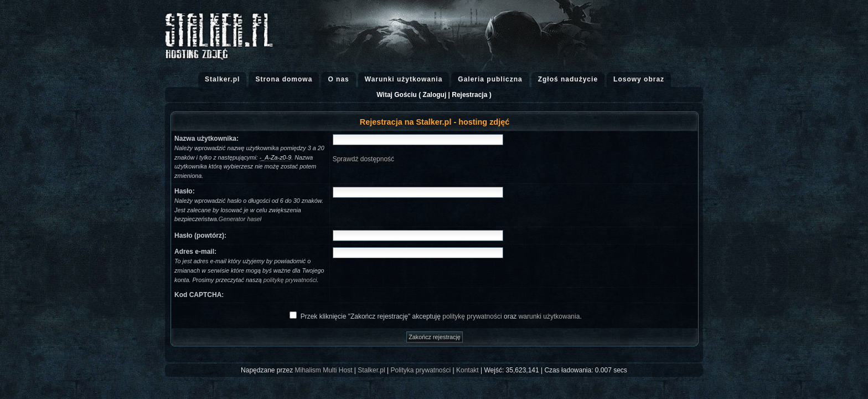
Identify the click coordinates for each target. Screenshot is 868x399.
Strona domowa (284, 79)
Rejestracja (469, 95)
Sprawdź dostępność (363, 159)
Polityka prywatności (420, 370)
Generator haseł (240, 219)
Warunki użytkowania (404, 79)
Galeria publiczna (490, 79)
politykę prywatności (290, 280)
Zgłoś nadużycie (568, 79)
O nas (338, 79)
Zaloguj (435, 95)
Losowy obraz (639, 79)
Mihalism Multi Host (324, 370)
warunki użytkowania (549, 316)
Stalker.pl (222, 79)
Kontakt (467, 370)
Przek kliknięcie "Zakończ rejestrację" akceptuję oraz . (441, 316)
